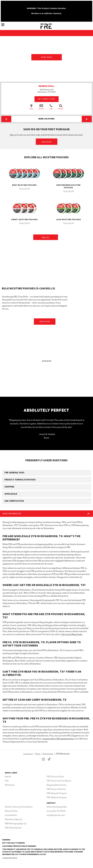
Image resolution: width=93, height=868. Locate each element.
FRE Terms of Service (56, 789)
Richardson (48, 754)
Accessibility (11, 815)
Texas (38, 754)
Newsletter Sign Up (13, 819)
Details (41, 107)
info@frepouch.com (56, 815)
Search (61, 107)
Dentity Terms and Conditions (19, 807)
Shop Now (47, 57)
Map (31, 107)
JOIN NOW (47, 361)
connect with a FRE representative (58, 739)
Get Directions (46, 99)
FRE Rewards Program (57, 793)
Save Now (47, 142)
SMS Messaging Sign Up (16, 823)
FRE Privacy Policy (55, 776)
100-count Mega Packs (72, 634)
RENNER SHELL (47, 86)
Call (51, 107)
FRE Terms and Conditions (59, 781)
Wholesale (10, 785)
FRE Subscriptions (13, 828)
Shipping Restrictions (57, 785)
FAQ (7, 781)
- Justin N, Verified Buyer (46, 436)
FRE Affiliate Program (57, 797)
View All (46, 237)
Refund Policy (11, 811)
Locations (28, 754)
